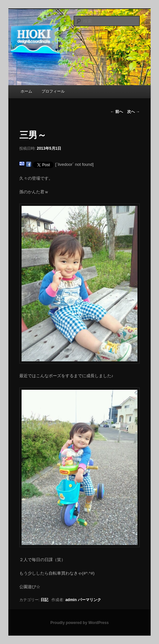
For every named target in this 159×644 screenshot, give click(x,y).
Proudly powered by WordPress (79, 623)
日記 (44, 600)
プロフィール (53, 91)
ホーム (26, 91)
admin (71, 600)
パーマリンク (89, 600)
